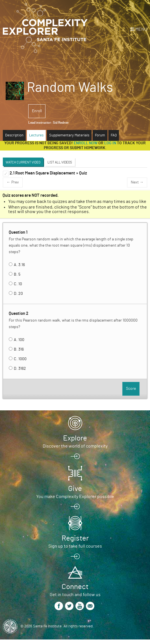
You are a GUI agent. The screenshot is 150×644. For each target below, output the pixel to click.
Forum (100, 135)
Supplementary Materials (69, 135)
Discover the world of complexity (75, 446)
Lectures (36, 135)
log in (110, 143)
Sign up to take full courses (75, 546)
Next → (137, 182)
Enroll (37, 111)
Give (75, 489)
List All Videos (60, 162)
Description (14, 135)
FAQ (114, 135)
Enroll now (86, 143)
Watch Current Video (23, 162)
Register (75, 538)
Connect (75, 587)
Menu (141, 29)
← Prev (13, 182)
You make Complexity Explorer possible (75, 497)
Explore (75, 438)
